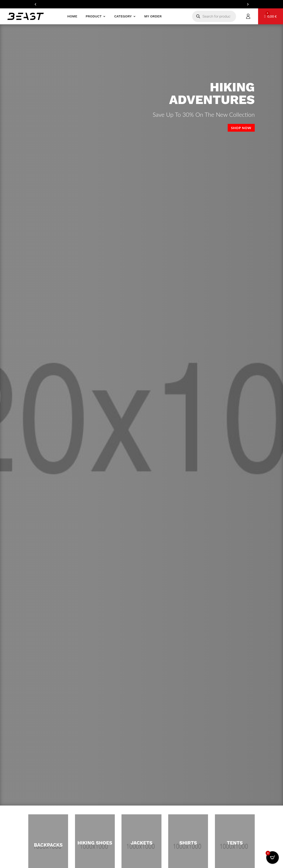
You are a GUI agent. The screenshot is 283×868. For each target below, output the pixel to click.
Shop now (241, 128)
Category (123, 16)
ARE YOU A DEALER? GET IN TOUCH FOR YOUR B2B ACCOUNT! (141, 4)
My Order (153, 16)
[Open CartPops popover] (273, 858)
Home (72, 16)
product (94, 16)
